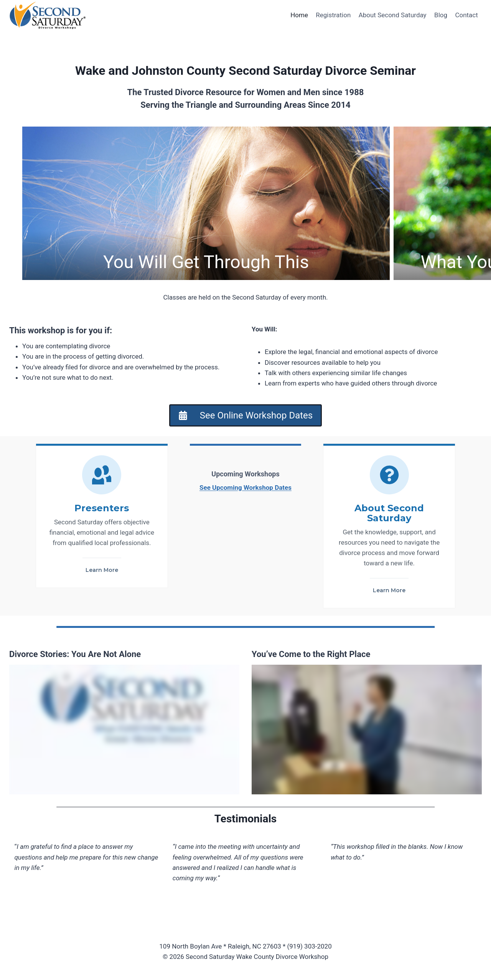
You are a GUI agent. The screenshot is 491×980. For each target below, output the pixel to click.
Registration (333, 15)
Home (299, 15)
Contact (466, 15)
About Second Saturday (393, 15)
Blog (441, 15)
